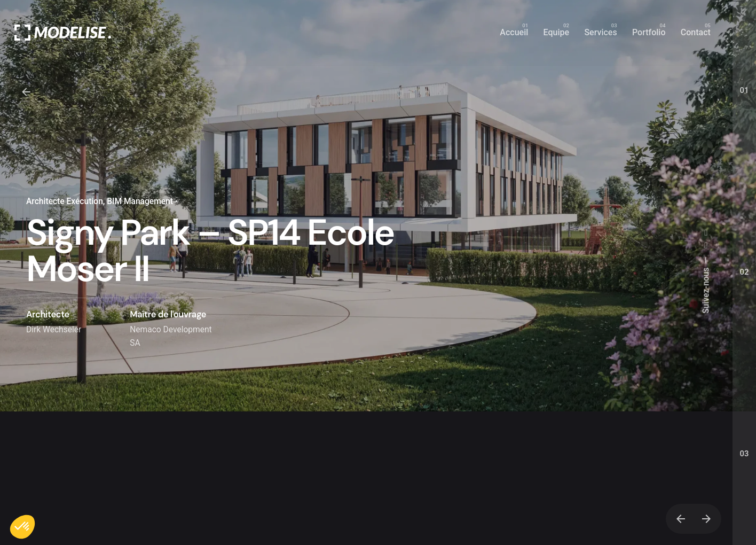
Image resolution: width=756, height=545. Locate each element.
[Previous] (681, 519)
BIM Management (140, 201)
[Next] (706, 519)
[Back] (26, 92)
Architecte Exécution (65, 201)
